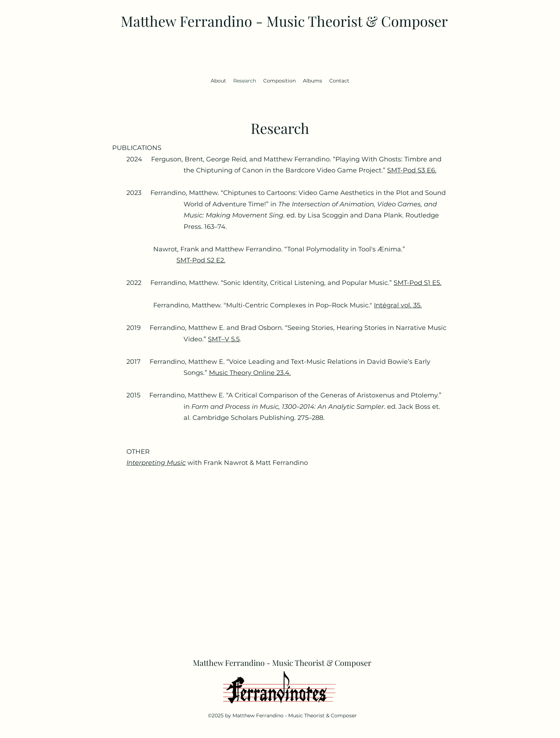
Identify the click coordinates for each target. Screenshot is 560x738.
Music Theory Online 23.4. (250, 373)
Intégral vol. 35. (398, 305)
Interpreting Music (156, 463)
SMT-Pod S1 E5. (417, 283)
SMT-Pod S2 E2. (201, 260)
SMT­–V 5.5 (224, 339)
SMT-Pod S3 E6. (412, 170)
